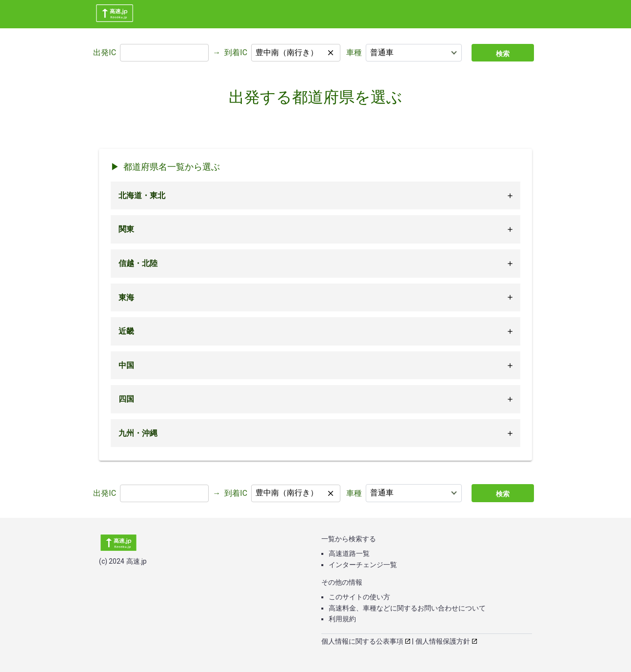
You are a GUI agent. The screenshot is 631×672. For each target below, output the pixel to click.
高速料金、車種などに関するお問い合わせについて (407, 608)
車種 (354, 52)
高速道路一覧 (349, 553)
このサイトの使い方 (359, 597)
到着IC (236, 52)
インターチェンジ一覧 (363, 565)
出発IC (105, 52)
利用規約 (342, 619)
